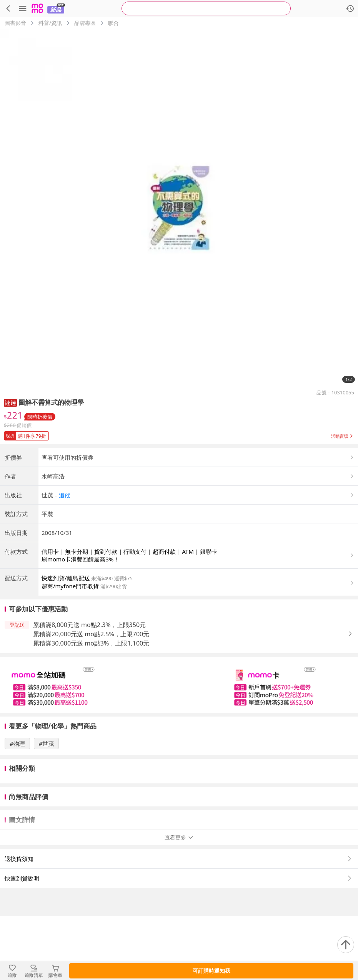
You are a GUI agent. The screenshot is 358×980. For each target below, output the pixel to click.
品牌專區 (85, 23)
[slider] (179, 749)
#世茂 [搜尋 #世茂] (47, 807)
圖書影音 (15, 23)
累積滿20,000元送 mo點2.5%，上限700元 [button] (91, 698)
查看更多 (179, 901)
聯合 (113, 23)
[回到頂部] (346, 945)
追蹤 (65, 559)
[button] (10, 402)
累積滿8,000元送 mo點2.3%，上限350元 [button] (89, 689)
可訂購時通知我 (211, 971)
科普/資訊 (50, 23)
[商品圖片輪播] (179, 208)
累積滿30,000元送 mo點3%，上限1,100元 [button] (91, 707)
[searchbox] (206, 8)
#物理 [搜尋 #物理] (17, 807)
